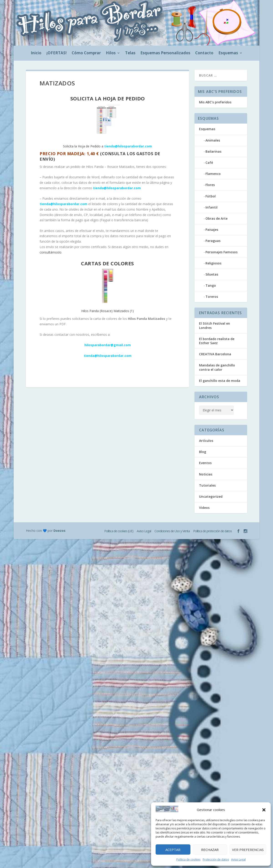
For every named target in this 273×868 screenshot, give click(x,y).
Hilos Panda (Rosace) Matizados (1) (107, 291)
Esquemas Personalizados (165, 53)
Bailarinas (213, 151)
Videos (204, 508)
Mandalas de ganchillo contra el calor (217, 367)
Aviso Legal (238, 859)
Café (209, 163)
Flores (210, 185)
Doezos (59, 531)
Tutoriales (207, 485)
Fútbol (211, 196)
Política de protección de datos (212, 531)
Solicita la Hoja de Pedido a (107, 126)
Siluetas (212, 274)
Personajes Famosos (221, 252)
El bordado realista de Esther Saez (217, 341)
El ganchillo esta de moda (220, 381)
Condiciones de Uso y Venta (172, 531)
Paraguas (213, 241)
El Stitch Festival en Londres (215, 325)
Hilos (111, 53)
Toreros (212, 297)
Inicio (36, 53)
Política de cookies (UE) (119, 531)
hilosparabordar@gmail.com (108, 345)
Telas (130, 53)
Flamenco (213, 174)
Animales (213, 140)
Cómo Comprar (86, 53)
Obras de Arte (216, 218)
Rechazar (210, 850)
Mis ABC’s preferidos (215, 102)
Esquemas (228, 53)
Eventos (205, 463)
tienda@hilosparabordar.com (117, 188)
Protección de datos (216, 859)
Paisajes (212, 230)
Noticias (206, 474)
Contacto (204, 53)
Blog (203, 452)
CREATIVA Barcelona (215, 354)
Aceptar (173, 850)
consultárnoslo (51, 252)
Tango (211, 285)
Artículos (206, 441)
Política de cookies (188, 859)
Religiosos (213, 263)
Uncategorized (211, 496)
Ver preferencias (248, 850)
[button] (264, 810)
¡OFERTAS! (57, 53)
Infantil (211, 207)
